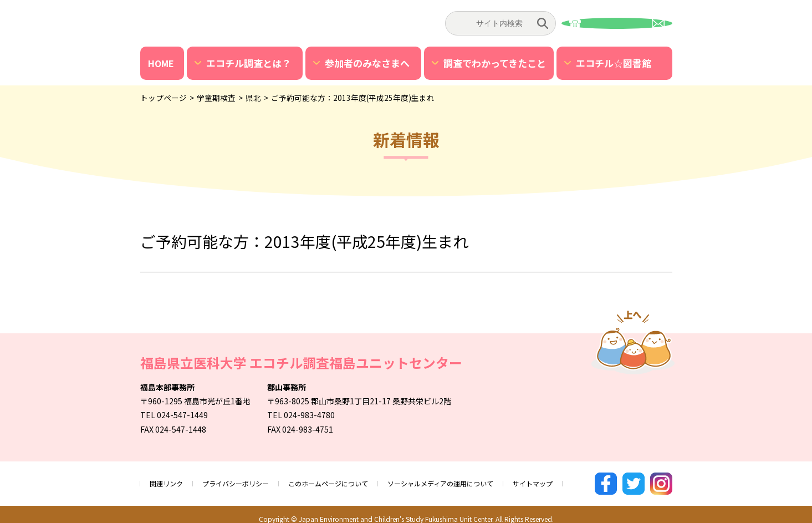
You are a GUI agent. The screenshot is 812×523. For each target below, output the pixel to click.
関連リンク (169, 479)
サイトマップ (584, 479)
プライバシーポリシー (247, 479)
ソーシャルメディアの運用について (479, 479)
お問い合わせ (617, 23)
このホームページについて (351, 479)
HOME (161, 63)
